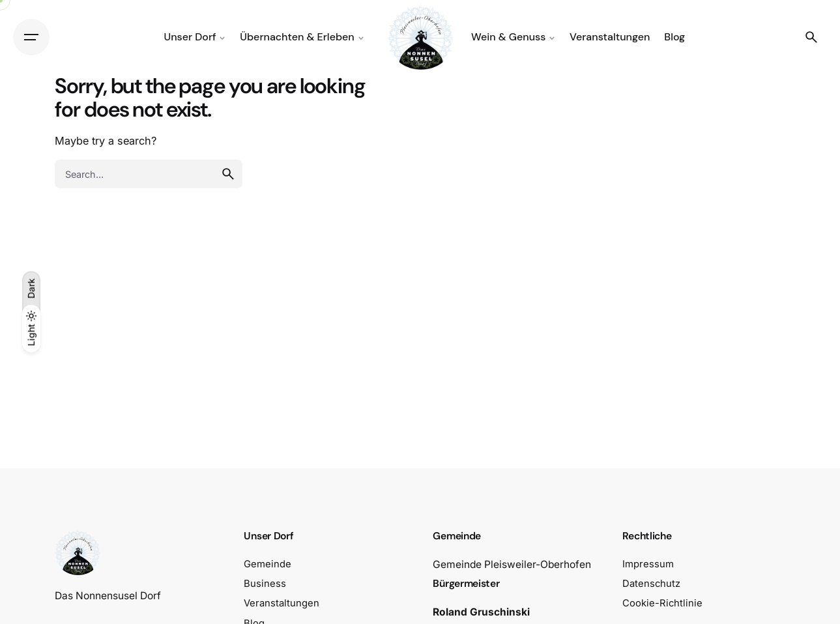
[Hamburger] (31, 37)
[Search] (811, 37)
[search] (228, 174)
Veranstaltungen (282, 603)
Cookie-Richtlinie (662, 603)
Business (265, 584)
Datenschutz (651, 584)
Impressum (648, 564)
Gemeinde (268, 564)
